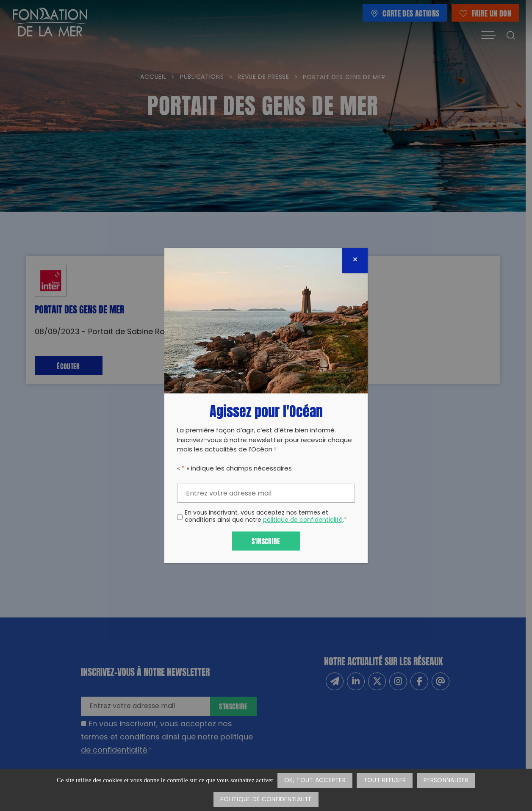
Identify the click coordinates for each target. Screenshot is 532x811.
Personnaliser (446, 781)
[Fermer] (355, 260)
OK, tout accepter (315, 781)
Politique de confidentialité (266, 800)
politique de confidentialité (303, 520)
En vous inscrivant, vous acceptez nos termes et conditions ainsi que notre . (266, 517)
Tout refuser (385, 781)
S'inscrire (266, 541)
